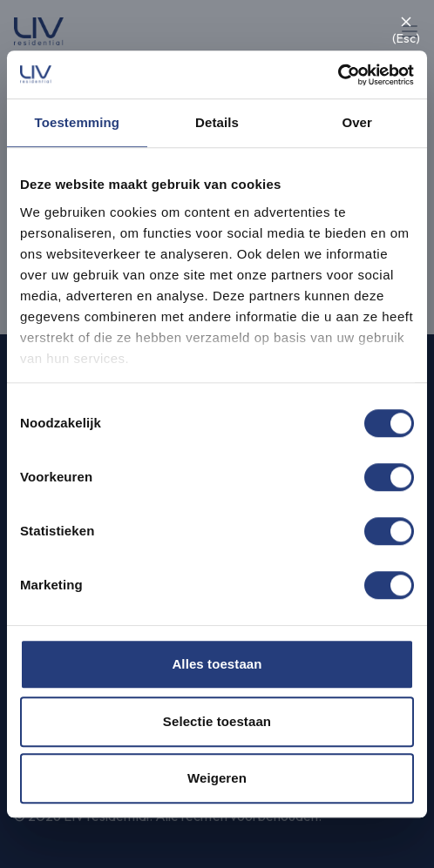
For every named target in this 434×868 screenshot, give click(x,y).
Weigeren (217, 778)
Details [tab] (217, 122)
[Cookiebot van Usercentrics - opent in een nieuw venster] (338, 75)
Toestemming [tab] (78, 122)
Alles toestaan (217, 664)
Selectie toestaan (217, 721)
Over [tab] (357, 122)
